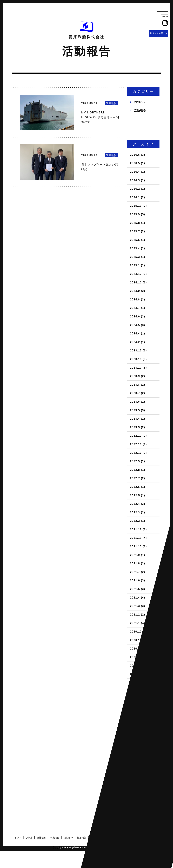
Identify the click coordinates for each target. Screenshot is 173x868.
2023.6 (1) (138, 402)
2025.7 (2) (138, 231)
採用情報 (83, 838)
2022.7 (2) (138, 478)
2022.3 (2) (138, 512)
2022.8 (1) (138, 470)
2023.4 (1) (138, 419)
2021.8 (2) (138, 563)
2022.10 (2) (138, 453)
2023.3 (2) (138, 427)
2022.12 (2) (138, 436)
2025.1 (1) (138, 265)
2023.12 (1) (138, 351)
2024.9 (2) (138, 291)
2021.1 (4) (138, 623)
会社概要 (42, 838)
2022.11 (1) (138, 444)
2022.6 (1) (138, 487)
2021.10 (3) (138, 546)
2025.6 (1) (138, 240)
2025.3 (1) (138, 257)
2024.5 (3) (138, 325)
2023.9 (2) (138, 376)
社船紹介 (69, 838)
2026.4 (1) (138, 172)
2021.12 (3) (138, 529)
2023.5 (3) (138, 410)
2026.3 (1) (138, 180)
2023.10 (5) (138, 368)
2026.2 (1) (138, 189)
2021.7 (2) (138, 572)
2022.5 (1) (138, 495)
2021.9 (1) (138, 555)
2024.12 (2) (138, 274)
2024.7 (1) (138, 308)
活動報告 (140, 110)
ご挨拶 (30, 838)
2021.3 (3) (138, 606)
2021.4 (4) (138, 598)
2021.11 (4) (138, 538)
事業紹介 (56, 838)
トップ (19, 838)
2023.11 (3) (138, 359)
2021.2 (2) (138, 615)
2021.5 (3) (138, 589)
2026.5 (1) (138, 163)
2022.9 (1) (138, 461)
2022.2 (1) (138, 521)
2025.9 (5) (138, 214)
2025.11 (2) (138, 206)
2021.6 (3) (138, 580)
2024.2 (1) (138, 342)
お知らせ (140, 102)
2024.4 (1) (138, 334)
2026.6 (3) (138, 155)
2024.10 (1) (138, 283)
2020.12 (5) (138, 632)
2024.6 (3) (138, 317)
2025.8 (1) (138, 223)
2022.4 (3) (138, 504)
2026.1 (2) (138, 197)
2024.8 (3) (138, 300)
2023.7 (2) (138, 393)
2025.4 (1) (138, 248)
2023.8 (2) (138, 385)
